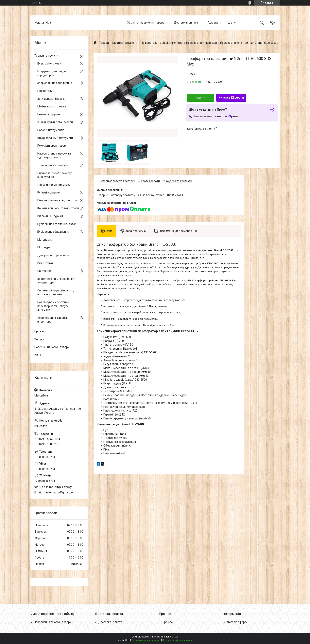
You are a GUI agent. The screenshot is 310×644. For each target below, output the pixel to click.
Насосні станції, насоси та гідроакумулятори (54, 156)
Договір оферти (237, 622)
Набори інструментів (51, 130)
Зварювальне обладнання (55, 83)
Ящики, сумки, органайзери (55, 122)
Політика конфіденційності (177, 640)
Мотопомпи (45, 240)
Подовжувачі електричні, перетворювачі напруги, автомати (54, 306)
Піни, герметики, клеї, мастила (57, 200)
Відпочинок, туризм (50, 216)
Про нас (39, 331)
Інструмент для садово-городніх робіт (53, 73)
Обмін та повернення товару (146, 23)
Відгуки (39, 339)
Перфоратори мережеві (202, 43)
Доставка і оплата (186, 23)
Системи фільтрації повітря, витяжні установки (56, 292)
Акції (38, 355)
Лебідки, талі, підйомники (54, 185)
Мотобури (44, 247)
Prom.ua (174, 637)
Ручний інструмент (50, 193)
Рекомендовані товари (52, 146)
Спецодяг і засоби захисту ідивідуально (55, 175)
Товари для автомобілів (53, 165)
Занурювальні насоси (51, 99)
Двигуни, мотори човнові (54, 255)
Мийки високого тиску (52, 106)
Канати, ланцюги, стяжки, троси (58, 208)
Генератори (45, 91)
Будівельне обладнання (53, 232)
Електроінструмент (124, 43)
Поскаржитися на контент (146, 640)
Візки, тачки (45, 263)
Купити (201, 98)
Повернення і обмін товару (52, 347)
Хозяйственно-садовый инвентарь (53, 320)
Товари (104, 43)
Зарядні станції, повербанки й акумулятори (57, 281)
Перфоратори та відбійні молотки (161, 43)
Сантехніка (44, 271)
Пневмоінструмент (50, 114)
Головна (213, 23)
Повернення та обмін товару (53, 622)
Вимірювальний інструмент (55, 138)
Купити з (231, 98)
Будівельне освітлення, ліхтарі (57, 224)
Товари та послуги (46, 56)
